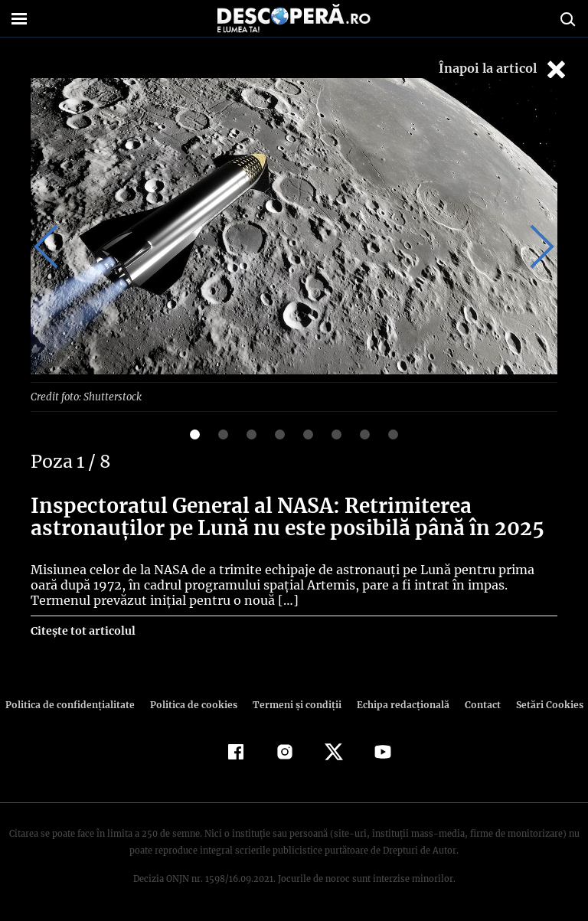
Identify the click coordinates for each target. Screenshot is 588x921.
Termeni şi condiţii (295, 704)
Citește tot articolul (82, 630)
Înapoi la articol (504, 69)
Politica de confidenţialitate (77, 704)
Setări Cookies (541, 704)
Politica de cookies (195, 704)
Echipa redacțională (398, 704)
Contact (476, 704)
